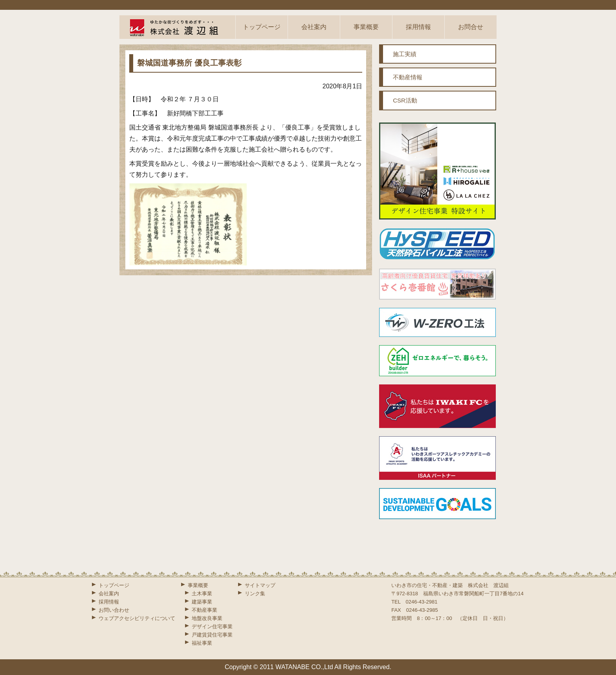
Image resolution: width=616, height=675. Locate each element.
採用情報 (418, 27)
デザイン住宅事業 (212, 627)
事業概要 (366, 27)
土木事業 (202, 594)
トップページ (262, 27)
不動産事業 (204, 610)
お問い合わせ (114, 610)
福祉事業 (202, 643)
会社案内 (314, 27)
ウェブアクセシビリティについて (137, 618)
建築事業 (202, 602)
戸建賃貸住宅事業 (212, 635)
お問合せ (471, 27)
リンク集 (255, 594)
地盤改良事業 (207, 618)
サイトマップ (260, 585)
